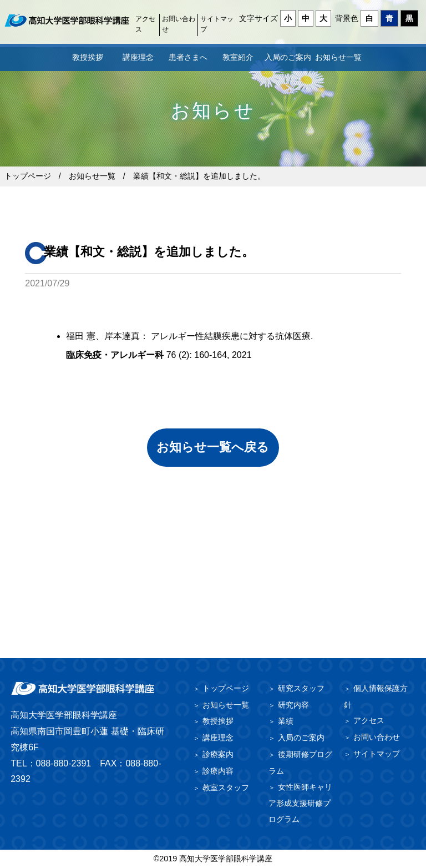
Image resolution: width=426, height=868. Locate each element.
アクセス (145, 24)
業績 (286, 721)
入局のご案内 (288, 57)
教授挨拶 (88, 57)
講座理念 (138, 57)
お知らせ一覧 (338, 57)
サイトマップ (217, 24)
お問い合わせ (179, 24)
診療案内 (218, 754)
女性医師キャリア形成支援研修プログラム (300, 803)
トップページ (28, 176)
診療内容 (218, 771)
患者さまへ (188, 57)
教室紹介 (238, 57)
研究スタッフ (301, 688)
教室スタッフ (226, 788)
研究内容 (293, 705)
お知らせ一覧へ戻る (213, 447)
